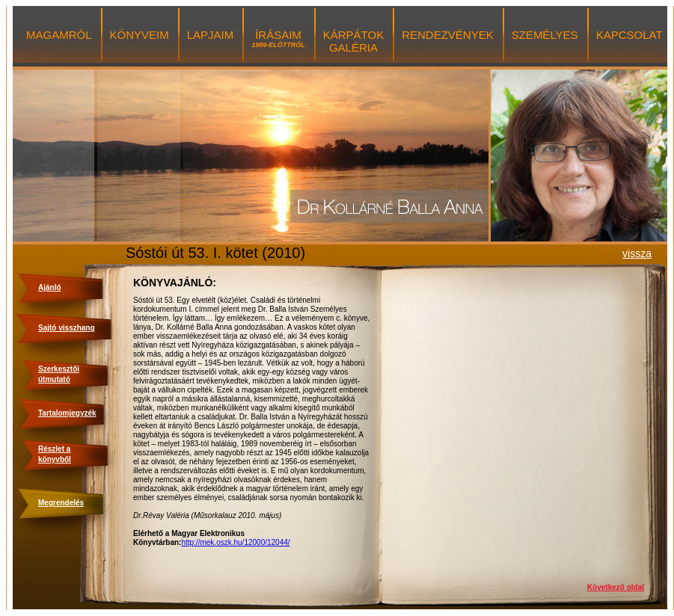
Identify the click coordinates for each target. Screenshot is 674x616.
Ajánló (50, 287)
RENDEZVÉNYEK (448, 35)
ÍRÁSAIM (278, 38)
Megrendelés (61, 503)
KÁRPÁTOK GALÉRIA (353, 41)
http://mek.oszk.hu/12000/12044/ (235, 542)
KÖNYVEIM (140, 35)
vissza (637, 253)
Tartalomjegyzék (67, 413)
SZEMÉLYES (545, 35)
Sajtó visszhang (67, 328)
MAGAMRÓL (59, 35)
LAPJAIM (211, 35)
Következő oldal (616, 587)
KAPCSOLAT (629, 35)
